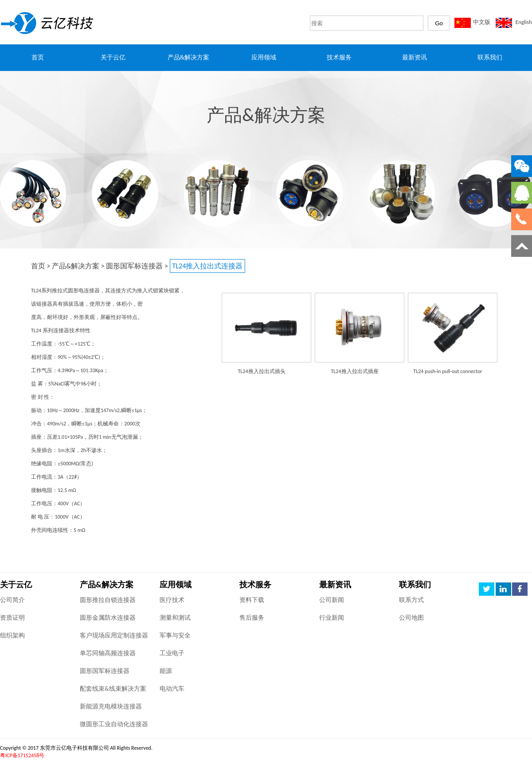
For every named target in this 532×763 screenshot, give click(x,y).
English (524, 22)
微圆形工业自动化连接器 (114, 724)
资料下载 (252, 600)
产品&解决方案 (76, 266)
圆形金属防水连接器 (108, 618)
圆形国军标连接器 (134, 266)
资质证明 (12, 618)
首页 (38, 266)
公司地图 (411, 618)
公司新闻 (332, 600)
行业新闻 (332, 618)
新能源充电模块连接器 (111, 706)
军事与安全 (175, 635)
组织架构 (12, 635)
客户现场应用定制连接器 (114, 635)
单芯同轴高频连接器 (108, 653)
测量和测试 (175, 618)
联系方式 (411, 600)
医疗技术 (172, 600)
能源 (166, 671)
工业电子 (172, 653)
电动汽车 (172, 689)
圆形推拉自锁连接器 (108, 600)
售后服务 (252, 618)
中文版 (482, 22)
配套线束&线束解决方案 (113, 689)
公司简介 (12, 600)
